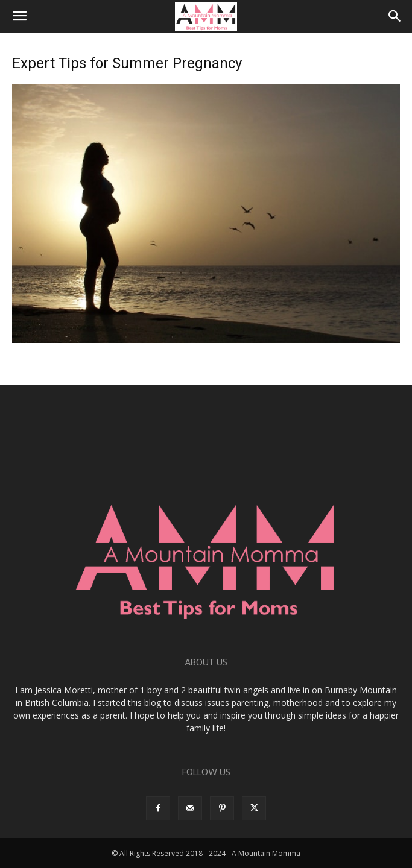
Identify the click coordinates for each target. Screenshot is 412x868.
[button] (19, 16)
